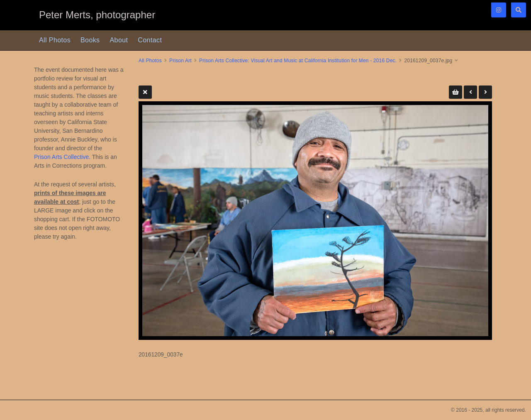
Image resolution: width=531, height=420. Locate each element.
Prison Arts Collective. (62, 157)
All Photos (55, 40)
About (119, 40)
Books (90, 40)
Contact (150, 40)
